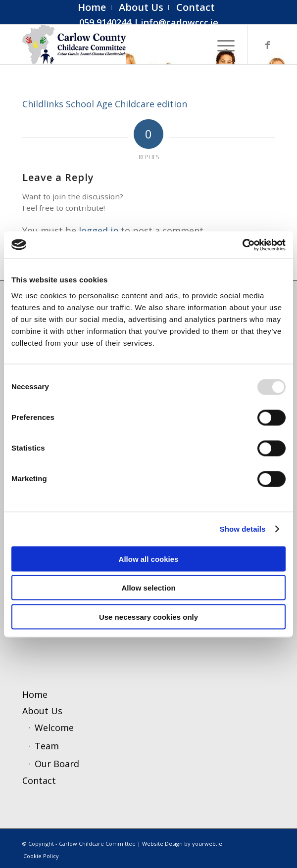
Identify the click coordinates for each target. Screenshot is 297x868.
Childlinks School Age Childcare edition (105, 104)
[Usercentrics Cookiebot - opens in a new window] (242, 245)
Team (47, 746)
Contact (39, 780)
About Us (42, 711)
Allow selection (148, 588)
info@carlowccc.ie (180, 22)
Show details (243, 529)
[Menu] (221, 45)
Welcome (54, 728)
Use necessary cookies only (148, 617)
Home (35, 694)
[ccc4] (123, 45)
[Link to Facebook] (267, 45)
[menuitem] (92, 7)
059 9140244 (105, 22)
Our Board (57, 764)
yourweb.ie (207, 844)
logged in (99, 230)
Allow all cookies (149, 559)
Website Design (162, 844)
